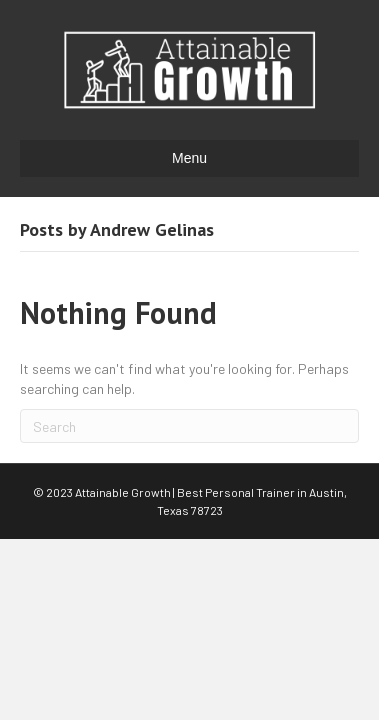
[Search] (189, 426)
